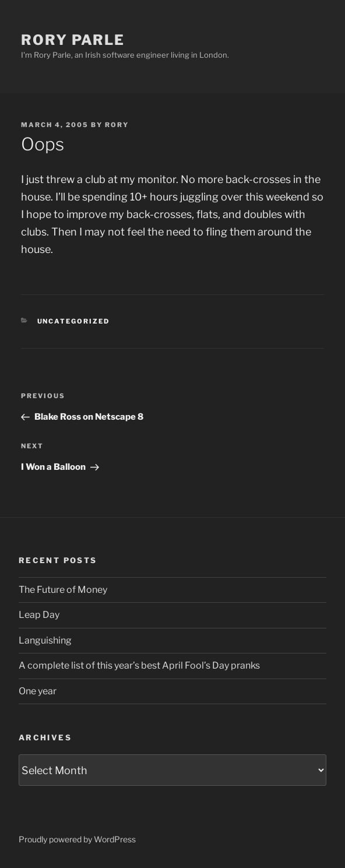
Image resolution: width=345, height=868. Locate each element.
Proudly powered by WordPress (77, 839)
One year (38, 691)
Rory (117, 125)
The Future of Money (63, 590)
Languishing (45, 640)
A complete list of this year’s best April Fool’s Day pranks (139, 665)
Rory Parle (73, 40)
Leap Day (39, 615)
